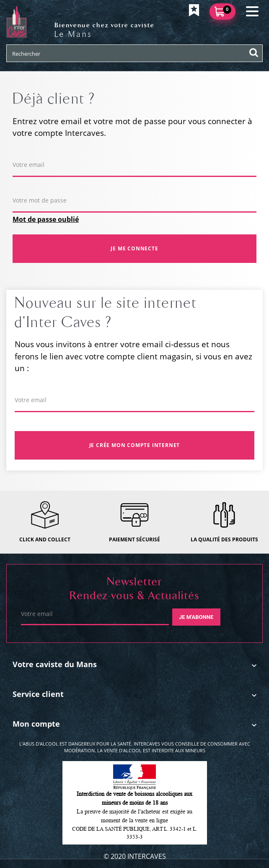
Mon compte (36, 724)
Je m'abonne (196, 617)
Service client (38, 694)
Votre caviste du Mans (55, 664)
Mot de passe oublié (46, 219)
